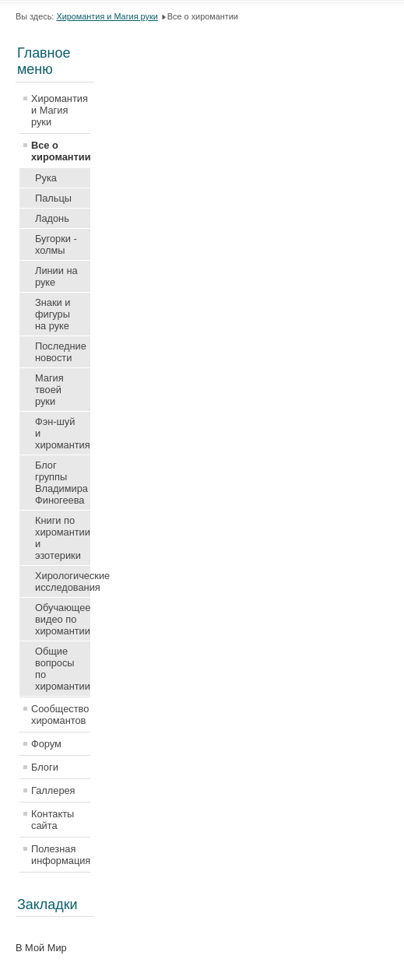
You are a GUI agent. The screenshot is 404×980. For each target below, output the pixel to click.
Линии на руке (56, 276)
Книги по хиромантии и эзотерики (63, 538)
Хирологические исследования (63, 581)
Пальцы (53, 198)
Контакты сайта (53, 820)
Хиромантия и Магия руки (107, 16)
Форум (46, 744)
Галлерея (53, 790)
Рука (46, 178)
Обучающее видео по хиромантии (63, 619)
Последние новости (61, 352)
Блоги (45, 767)
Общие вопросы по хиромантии (63, 669)
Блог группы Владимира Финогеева (61, 483)
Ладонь (52, 218)
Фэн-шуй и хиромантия (63, 433)
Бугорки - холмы (56, 244)
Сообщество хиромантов (60, 715)
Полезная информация (61, 855)
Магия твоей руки (49, 390)
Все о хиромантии (61, 151)
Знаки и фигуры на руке (53, 314)
